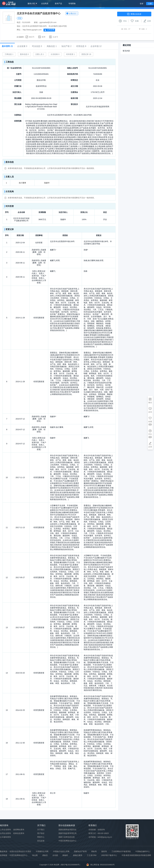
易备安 (45, 855)
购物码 (65, 855)
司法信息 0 (37, 46)
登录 (142, 4)
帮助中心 (41, 837)
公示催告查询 (5, 837)
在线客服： (97, 830)
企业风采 (45, 3)
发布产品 (58, 3)
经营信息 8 (81, 46)
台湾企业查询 (5, 833)
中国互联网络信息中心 (18, 855)
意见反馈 (41, 841)
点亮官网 (49, 30)
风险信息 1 (52, 46)
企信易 (55, 855)
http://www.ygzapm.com (32, 30)
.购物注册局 (77, 855)
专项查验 (72, 3)
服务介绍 (31, 3)
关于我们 (41, 830)
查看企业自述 (134, 14)
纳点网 (35, 855)
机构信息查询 (19, 833)
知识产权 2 (66, 46)
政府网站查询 (19, 830)
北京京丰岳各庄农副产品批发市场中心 (39, 13)
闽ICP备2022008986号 (70, 865)
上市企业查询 (5, 830)
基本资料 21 (7, 46)
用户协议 (41, 833)
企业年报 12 (96, 46)
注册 (150, 4)
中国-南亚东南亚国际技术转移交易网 (136, 855)
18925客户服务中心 (109, 855)
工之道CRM (92, 855)
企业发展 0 (22, 46)
